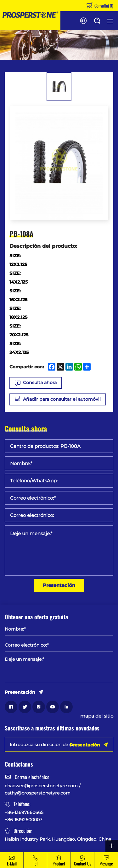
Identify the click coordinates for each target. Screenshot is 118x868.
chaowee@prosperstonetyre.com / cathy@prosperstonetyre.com (43, 789)
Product (59, 863)
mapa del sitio (97, 716)
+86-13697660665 (24, 812)
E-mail (12, 863)
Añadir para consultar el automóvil (62, 399)
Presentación (59, 585)
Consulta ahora (40, 382)
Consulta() (103, 5)
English (83, 21)
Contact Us (83, 863)
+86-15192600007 (23, 820)
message (106, 863)
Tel (35, 863)
